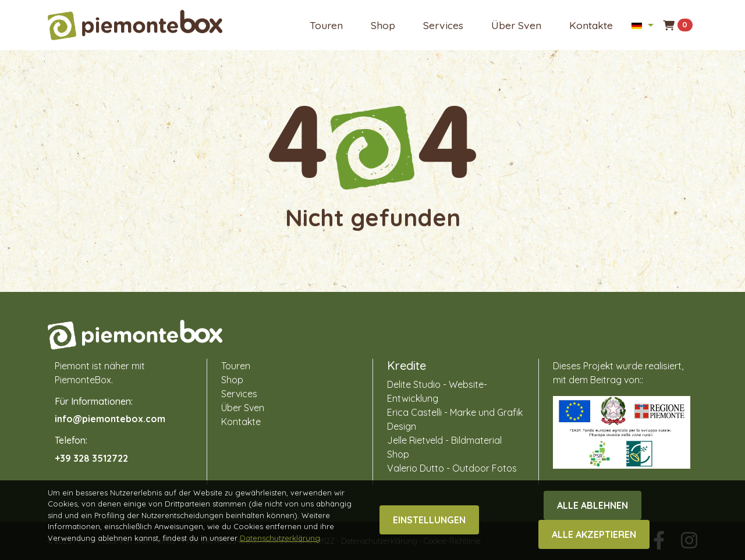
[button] (642, 25)
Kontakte (591, 25)
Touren (326, 25)
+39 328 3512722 (91, 458)
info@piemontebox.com (110, 419)
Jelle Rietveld (415, 440)
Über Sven (516, 25)
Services (443, 25)
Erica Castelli (414, 412)
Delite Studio (414, 384)
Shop (383, 25)
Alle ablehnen (593, 534)
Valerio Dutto (416, 468)
